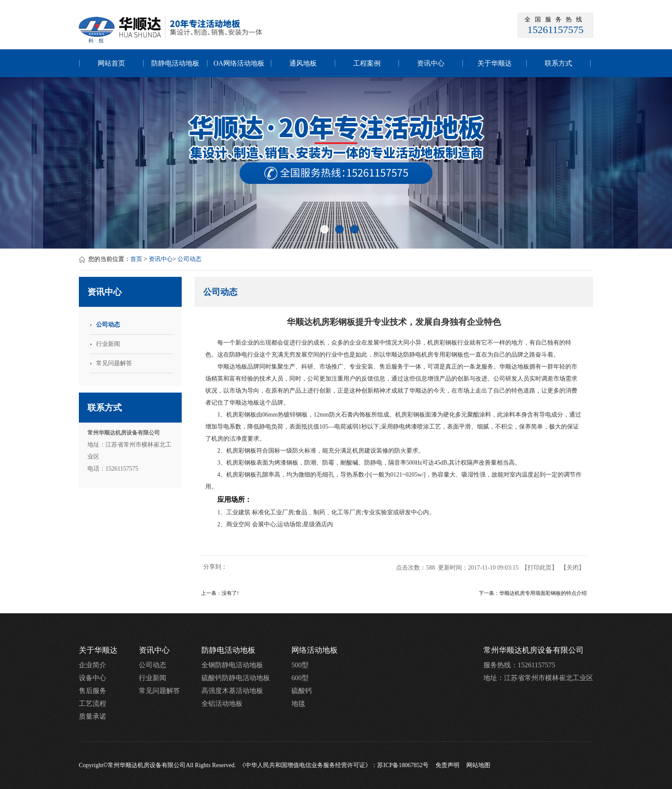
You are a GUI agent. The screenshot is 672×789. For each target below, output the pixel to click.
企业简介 (93, 665)
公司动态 (189, 259)
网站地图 (478, 765)
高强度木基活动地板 (232, 691)
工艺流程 (93, 703)
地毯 (298, 703)
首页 (136, 259)
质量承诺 (93, 716)
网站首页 (111, 63)
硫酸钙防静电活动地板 (236, 678)
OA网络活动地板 (239, 63)
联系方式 (558, 63)
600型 (300, 678)
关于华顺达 (495, 63)
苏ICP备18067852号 (403, 765)
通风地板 (303, 63)
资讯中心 (431, 63)
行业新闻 (153, 678)
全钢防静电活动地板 (232, 665)
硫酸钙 (302, 691)
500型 (300, 665)
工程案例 (367, 63)
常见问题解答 (159, 691)
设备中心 (93, 678)
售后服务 (93, 691)
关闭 (573, 568)
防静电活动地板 (175, 63)
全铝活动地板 (222, 703)
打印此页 (540, 568)
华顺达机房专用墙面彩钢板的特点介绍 (543, 593)
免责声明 (447, 765)
